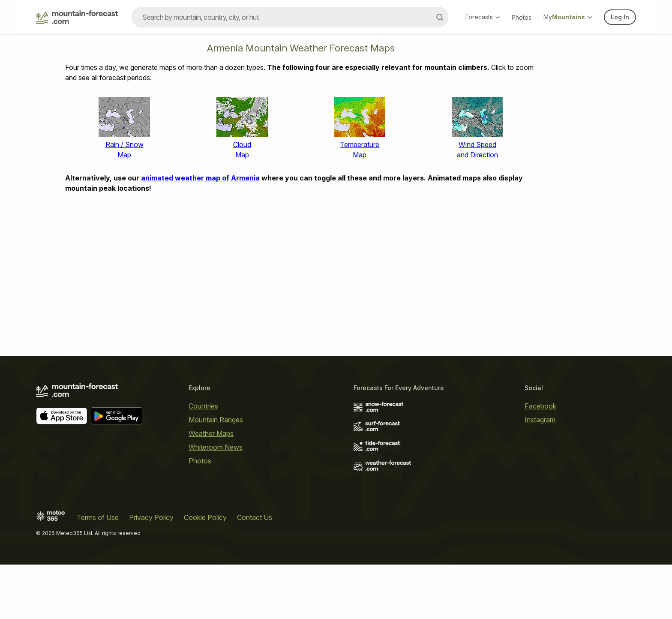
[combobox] (290, 17)
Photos (522, 17)
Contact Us (255, 517)
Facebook (540, 406)
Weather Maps (211, 433)
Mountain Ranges (216, 420)
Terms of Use (98, 517)
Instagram (540, 420)
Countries (203, 406)
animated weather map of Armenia (200, 178)
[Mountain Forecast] (77, 17)
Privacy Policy (151, 517)
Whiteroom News (216, 447)
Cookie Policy (205, 517)
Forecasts (483, 17)
